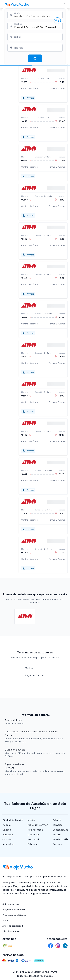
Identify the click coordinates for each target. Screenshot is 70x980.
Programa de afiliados (14, 915)
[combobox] (37, 16)
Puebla (7, 825)
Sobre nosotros (11, 904)
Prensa (6, 920)
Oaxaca (7, 830)
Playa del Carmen (38, 825)
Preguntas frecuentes (14, 909)
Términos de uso (11, 931)
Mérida (32, 820)
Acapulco (8, 844)
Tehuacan (33, 844)
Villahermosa (35, 830)
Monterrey (33, 835)
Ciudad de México (13, 820)
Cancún (7, 839)
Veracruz (8, 835)
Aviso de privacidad (13, 926)
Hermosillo (34, 839)
